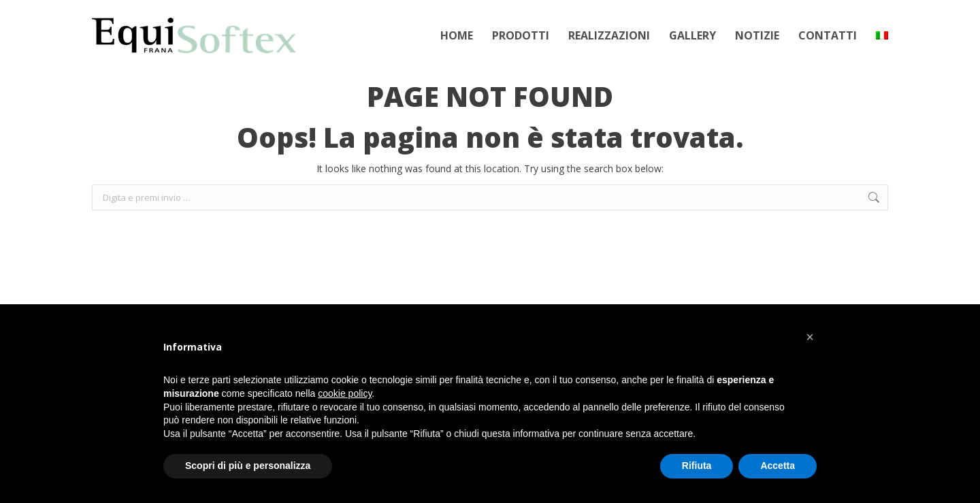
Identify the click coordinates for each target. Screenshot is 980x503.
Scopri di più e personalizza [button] (248, 466)
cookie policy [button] (345, 393)
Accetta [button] (778, 466)
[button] (810, 337)
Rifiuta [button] (697, 466)
